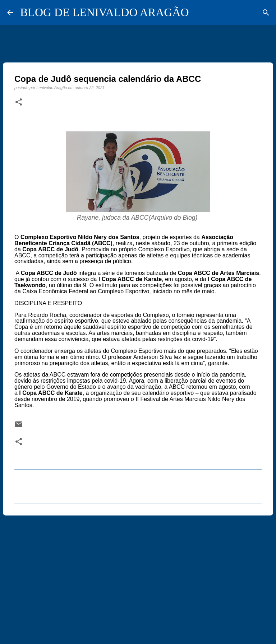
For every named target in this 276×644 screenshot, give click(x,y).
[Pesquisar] (266, 13)
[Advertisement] (138, 577)
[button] (19, 102)
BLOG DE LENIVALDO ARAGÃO (105, 12)
